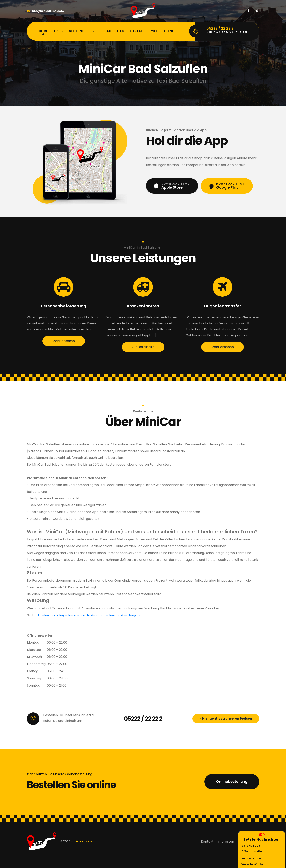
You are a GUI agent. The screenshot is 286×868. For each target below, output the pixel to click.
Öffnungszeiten (252, 851)
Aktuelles (115, 31)
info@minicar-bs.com (45, 11)
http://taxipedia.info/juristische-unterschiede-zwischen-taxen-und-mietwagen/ (88, 615)
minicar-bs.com (83, 841)
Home (43, 31)
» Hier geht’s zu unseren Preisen (226, 718)
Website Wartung (254, 864)
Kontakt (137, 31)
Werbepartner (164, 31)
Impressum (226, 841)
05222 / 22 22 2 (143, 719)
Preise (96, 31)
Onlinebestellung (69, 31)
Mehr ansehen (64, 341)
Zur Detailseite (143, 347)
